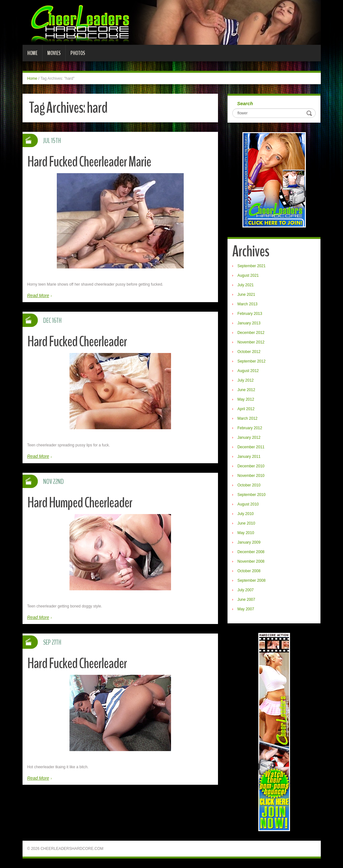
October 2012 (249, 352)
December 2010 (251, 466)
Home (32, 53)
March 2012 (247, 418)
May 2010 (246, 533)
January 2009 (249, 542)
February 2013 (250, 314)
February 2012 (250, 428)
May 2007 (246, 609)
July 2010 (245, 514)
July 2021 (245, 285)
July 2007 (245, 590)
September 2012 (251, 361)
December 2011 (251, 447)
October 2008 (249, 571)
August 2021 (248, 275)
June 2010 (246, 523)
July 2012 (245, 380)
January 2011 (249, 457)
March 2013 (247, 304)
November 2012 (251, 342)
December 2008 (251, 552)
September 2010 (251, 495)
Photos (78, 53)
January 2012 (249, 437)
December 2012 (251, 333)
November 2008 (251, 561)
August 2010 (248, 504)
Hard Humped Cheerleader (80, 503)
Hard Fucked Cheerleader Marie (89, 162)
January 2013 (249, 323)
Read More (38, 295)
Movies (54, 53)
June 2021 (246, 295)
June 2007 (246, 600)
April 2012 (246, 409)
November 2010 (251, 476)
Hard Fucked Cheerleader (77, 342)
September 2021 (251, 266)
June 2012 (246, 390)
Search (245, 103)
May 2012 (246, 399)
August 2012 (248, 371)
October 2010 (249, 485)
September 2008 (251, 580)
